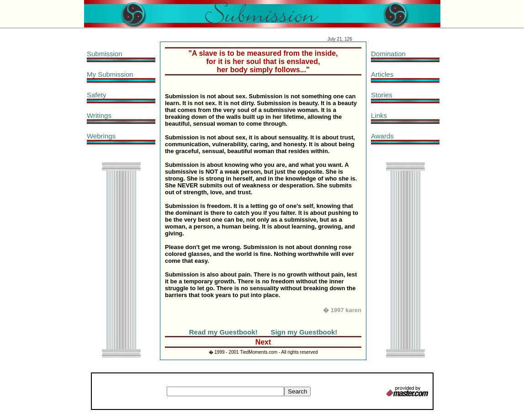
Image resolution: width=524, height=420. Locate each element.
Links (379, 115)
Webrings (101, 136)
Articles (382, 74)
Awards (382, 136)
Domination (388, 54)
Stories (382, 95)
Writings (99, 115)
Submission (105, 54)
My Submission (110, 74)
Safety (97, 95)
